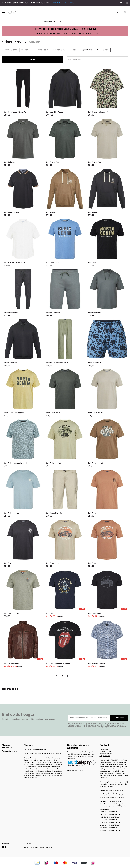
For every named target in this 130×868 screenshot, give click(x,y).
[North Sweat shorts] (65, 293)
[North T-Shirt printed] (65, 443)
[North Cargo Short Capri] (65, 494)
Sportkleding (87, 50)
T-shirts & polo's (42, 50)
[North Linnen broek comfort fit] (65, 343)
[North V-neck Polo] (65, 143)
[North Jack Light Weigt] (65, 93)
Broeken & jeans (10, 50)
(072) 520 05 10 (105, 756)
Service (26, 847)
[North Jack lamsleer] (23, 644)
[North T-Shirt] (107, 494)
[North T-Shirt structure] (65, 393)
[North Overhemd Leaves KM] (107, 93)
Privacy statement (9, 751)
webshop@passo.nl (106, 754)
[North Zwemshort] (107, 343)
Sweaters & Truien (60, 50)
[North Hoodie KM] (107, 293)
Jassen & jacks (103, 50)
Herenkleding (14, 42)
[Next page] (73, 676)
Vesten (75, 50)
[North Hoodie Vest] (23, 343)
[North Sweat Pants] (23, 293)
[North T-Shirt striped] (23, 594)
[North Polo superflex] (23, 193)
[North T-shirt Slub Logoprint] (23, 393)
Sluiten (124, 3)
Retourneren (34, 847)
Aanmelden (119, 718)
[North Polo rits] (23, 143)
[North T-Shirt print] (65, 243)
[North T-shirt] (65, 594)
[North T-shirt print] (107, 594)
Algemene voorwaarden (7, 746)
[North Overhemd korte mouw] (23, 243)
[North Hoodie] (65, 193)
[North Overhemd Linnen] (107, 644)
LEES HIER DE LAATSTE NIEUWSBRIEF (64, 3)
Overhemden (26, 50)
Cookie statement (46, 847)
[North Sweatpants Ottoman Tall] (23, 93)
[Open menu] (4, 12)
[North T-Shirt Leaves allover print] (23, 443)
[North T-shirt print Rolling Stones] (65, 644)
